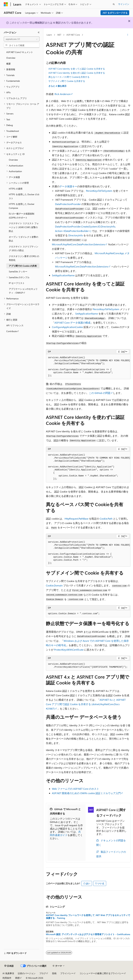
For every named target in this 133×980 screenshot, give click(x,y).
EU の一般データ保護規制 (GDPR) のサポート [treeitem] (22, 216)
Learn (49, 35)
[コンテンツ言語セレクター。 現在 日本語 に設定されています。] (9, 966)
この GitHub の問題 (100, 393)
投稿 (54, 973)
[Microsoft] (6, 4)
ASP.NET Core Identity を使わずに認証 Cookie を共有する (77, 73)
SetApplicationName (63, 275)
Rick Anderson (63, 94)
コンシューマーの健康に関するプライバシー (102, 973)
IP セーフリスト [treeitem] (17, 283)
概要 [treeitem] (9, 64)
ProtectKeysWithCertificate (69, 650)
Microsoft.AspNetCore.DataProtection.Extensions (78, 244)
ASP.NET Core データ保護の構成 (72, 323)
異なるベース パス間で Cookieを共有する (69, 77)
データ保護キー (68, 186)
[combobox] (22, 39)
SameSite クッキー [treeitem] (18, 271)
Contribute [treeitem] (12, 331)
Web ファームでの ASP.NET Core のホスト (75, 789)
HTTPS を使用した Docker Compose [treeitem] (22, 206)
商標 (17, 978)
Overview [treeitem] (11, 58)
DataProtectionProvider (68, 204)
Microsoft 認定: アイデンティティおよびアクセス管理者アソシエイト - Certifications (88, 934)
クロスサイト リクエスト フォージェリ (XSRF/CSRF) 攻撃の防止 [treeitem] (24, 227)
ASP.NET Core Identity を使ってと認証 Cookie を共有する (77, 69)
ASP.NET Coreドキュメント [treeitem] (20, 52)
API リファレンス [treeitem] (15, 325)
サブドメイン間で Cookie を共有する (67, 81)
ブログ (43, 973)
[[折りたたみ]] (39, 32)
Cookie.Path (106, 519)
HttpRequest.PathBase (76, 519)
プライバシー (67, 973)
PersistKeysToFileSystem (99, 191)
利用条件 (7, 978)
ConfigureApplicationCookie (67, 327)
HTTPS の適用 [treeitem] (16, 189)
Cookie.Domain (54, 585)
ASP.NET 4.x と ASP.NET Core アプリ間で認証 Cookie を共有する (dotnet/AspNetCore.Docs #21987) (86, 704)
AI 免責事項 (8, 973)
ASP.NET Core (73, 35)
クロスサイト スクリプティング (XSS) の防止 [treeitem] (24, 248)
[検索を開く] (114, 4)
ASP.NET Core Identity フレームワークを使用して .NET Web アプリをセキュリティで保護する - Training (88, 917)
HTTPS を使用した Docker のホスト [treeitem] (24, 196)
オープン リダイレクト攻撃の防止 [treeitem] (24, 239)
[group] (88, 367)
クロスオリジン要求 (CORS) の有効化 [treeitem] (24, 258)
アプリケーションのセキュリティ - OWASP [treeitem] (23, 291)
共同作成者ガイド (65, 833)
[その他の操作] (128, 35)
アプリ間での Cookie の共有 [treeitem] (23, 266)
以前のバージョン (27, 973)
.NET (59, 35)
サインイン (124, 4)
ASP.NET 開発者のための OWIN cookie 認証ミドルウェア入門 (86, 793)
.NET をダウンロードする (115, 13)
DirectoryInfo (76, 235)
